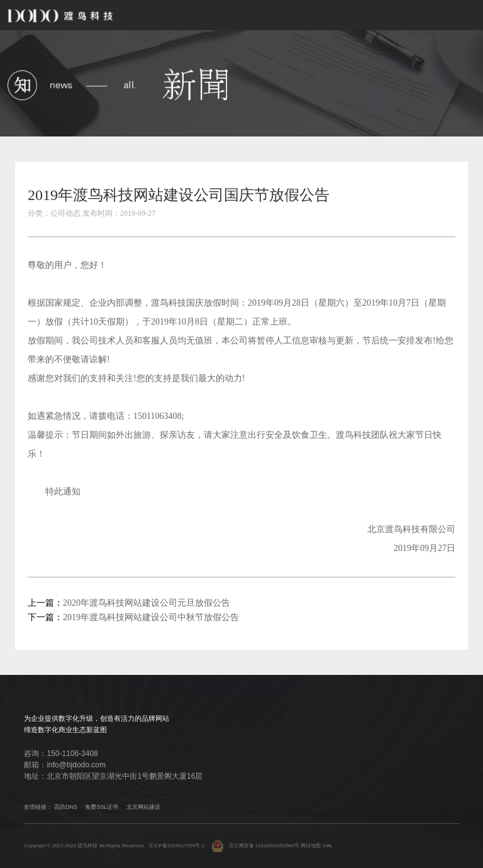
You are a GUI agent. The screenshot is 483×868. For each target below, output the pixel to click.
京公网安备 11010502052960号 (256, 846)
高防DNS (66, 807)
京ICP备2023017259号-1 (176, 846)
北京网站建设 (143, 807)
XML (328, 846)
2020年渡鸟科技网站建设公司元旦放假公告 (147, 603)
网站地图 (311, 846)
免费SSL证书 (102, 807)
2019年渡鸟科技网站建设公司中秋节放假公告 (151, 617)
